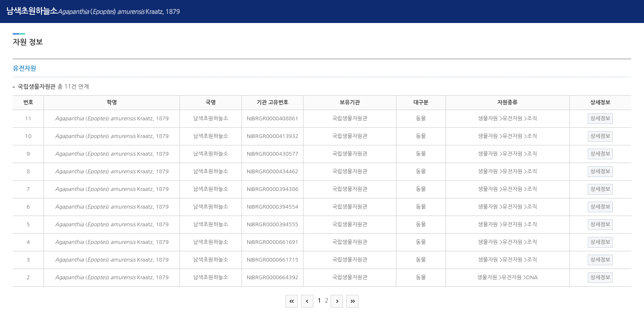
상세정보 (600, 118)
